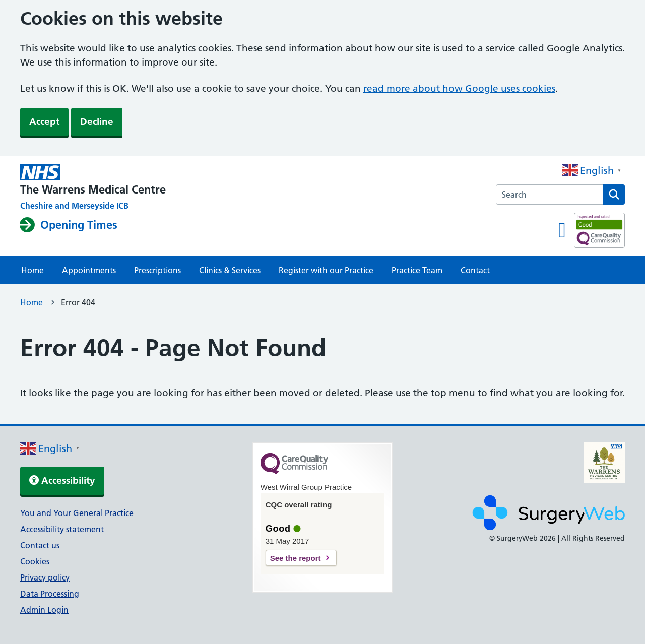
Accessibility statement (62, 529)
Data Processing (50, 594)
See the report (296, 558)
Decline (97, 122)
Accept (44, 122)
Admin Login (44, 610)
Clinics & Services (230, 270)
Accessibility (62, 480)
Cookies (35, 561)
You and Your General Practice (77, 513)
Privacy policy (45, 577)
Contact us (40, 545)
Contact (475, 270)
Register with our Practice (326, 270)
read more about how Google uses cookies (459, 88)
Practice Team (417, 270)
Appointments (89, 270)
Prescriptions (157, 270)
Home (33, 270)
